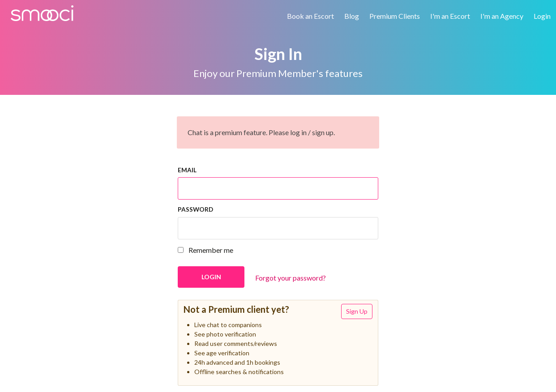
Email (187, 170)
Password (195, 209)
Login (542, 16)
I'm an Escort (450, 16)
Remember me (205, 250)
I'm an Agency (502, 16)
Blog (352, 16)
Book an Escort (310, 16)
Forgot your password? (291, 278)
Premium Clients (395, 16)
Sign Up (357, 311)
